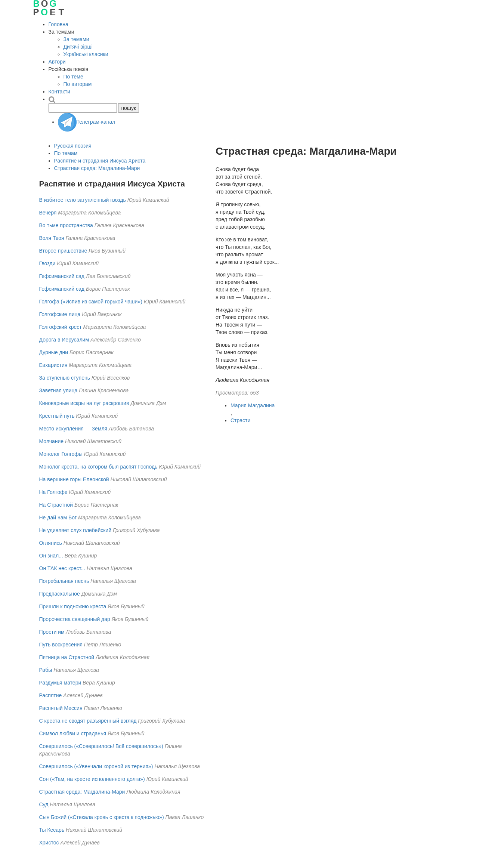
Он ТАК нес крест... (62, 568)
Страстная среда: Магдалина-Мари (97, 168)
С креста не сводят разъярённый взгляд (88, 721)
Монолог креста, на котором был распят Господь (98, 467)
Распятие (51, 695)
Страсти (240, 420)
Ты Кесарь (52, 830)
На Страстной (56, 505)
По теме (73, 77)
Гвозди (47, 263)
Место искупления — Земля (73, 429)
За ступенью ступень (65, 378)
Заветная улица (58, 390)
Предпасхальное (60, 594)
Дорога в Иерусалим (64, 340)
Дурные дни (54, 352)
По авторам (78, 84)
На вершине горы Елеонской (74, 479)
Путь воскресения (61, 645)
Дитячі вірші (78, 47)
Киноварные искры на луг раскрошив (84, 403)
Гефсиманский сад (63, 276)
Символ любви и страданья (73, 733)
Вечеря (48, 213)
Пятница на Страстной (67, 657)
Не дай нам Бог (58, 517)
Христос (49, 843)
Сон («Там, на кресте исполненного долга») (92, 779)
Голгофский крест (61, 327)
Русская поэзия (73, 146)
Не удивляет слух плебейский (75, 530)
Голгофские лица (60, 314)
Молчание (52, 441)
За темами (76, 39)
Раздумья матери (60, 683)
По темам (66, 153)
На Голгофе (53, 492)
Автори (57, 62)
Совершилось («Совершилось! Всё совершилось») (101, 746)
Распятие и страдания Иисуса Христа (100, 161)
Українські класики (86, 54)
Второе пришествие (63, 251)
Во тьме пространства (66, 225)
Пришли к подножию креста (73, 606)
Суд (44, 804)
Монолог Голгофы (61, 454)
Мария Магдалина (253, 405)
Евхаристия (53, 365)
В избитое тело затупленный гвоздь (83, 200)
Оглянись (51, 543)
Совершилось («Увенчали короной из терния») (96, 766)
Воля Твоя (52, 238)
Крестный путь (57, 416)
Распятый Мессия (61, 708)
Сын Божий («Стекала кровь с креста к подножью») (102, 817)
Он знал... (51, 556)
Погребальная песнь (64, 581)
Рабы (46, 670)
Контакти (59, 92)
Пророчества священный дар (75, 619)
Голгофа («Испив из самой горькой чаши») (91, 302)
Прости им (52, 632)
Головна (58, 24)
